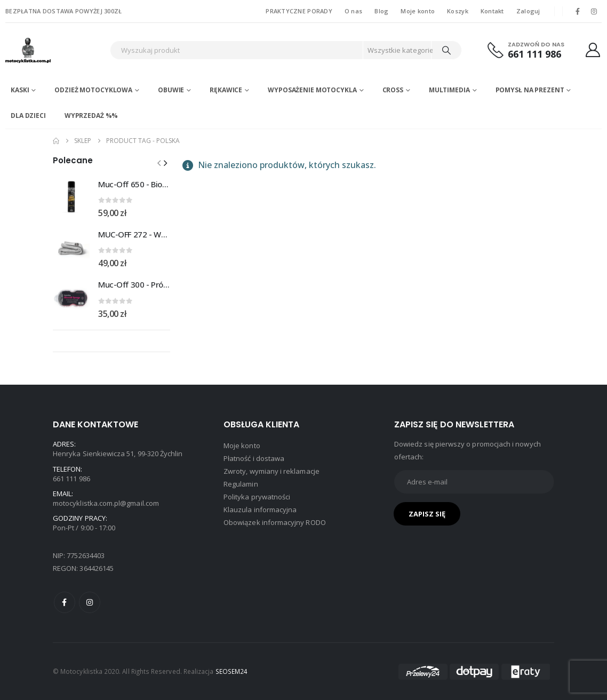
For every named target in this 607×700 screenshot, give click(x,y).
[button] (165, 163)
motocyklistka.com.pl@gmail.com (106, 503)
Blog (381, 11)
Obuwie (171, 90)
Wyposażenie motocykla (312, 90)
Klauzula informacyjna (260, 510)
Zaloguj (528, 11)
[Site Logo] (51, 50)
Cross (393, 90)
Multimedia (449, 90)
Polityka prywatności (257, 497)
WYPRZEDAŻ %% (91, 116)
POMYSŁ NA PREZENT (530, 90)
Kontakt (492, 11)
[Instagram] (594, 11)
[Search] (446, 50)
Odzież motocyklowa (93, 90)
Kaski (20, 90)
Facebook (65, 602)
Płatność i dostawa (254, 458)
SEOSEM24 (232, 671)
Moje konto (418, 11)
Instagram (90, 602)
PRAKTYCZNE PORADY (299, 11)
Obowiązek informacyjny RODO (275, 522)
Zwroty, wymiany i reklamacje (271, 471)
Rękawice (226, 90)
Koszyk (458, 11)
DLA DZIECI (28, 116)
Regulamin (241, 484)
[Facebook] (578, 11)
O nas (353, 11)
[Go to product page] (71, 197)
